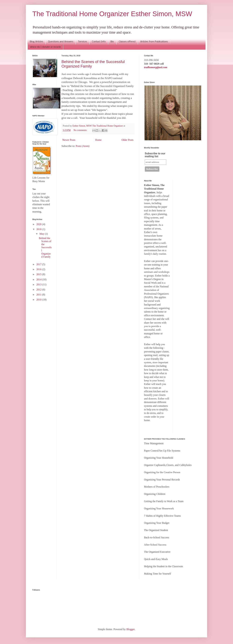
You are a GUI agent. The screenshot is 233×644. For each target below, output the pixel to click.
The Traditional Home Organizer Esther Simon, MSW (112, 14)
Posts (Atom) (83, 146)
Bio (112, 42)
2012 (39, 290)
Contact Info (99, 42)
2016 (39, 269)
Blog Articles (36, 42)
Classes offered (127, 42)
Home (98, 140)
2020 (39, 224)
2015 (39, 274)
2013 (39, 285)
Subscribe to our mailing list (155, 155)
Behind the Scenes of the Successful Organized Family (45, 247)
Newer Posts (69, 140)
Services (83, 42)
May (42, 234)
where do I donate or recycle (45, 47)
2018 (39, 229)
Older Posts (128, 140)
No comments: (81, 130)
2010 (39, 300)
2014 (39, 279)
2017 (39, 264)
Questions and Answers (61, 42)
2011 (39, 295)
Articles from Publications (154, 42)
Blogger (130, 629)
